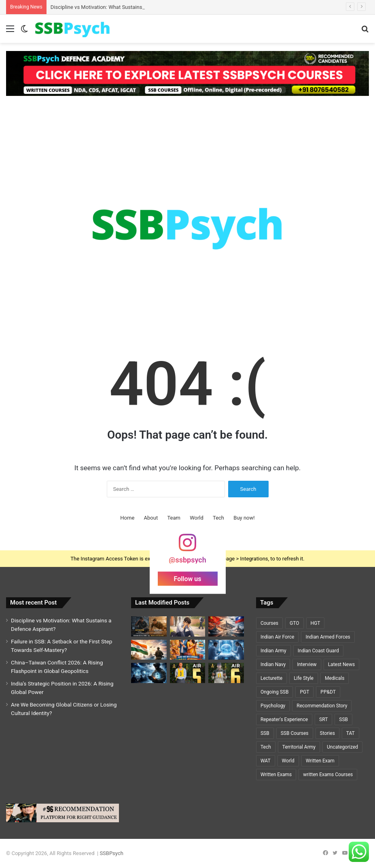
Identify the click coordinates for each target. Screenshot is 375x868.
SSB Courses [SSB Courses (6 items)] (295, 733)
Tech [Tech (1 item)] (266, 747)
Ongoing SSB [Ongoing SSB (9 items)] (274, 692)
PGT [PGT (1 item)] (304, 692)
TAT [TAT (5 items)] (351, 733)
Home (127, 518)
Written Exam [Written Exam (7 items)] (320, 761)
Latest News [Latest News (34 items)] (342, 664)
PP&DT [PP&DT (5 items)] (328, 692)
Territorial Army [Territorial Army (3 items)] (299, 747)
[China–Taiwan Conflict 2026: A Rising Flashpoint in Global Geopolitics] (226, 626)
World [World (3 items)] (288, 761)
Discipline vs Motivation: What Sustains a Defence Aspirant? (120, 7)
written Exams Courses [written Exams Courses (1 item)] (328, 775)
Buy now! (244, 518)
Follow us (188, 578)
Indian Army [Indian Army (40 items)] (273, 651)
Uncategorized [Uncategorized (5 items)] (342, 747)
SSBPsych (111, 853)
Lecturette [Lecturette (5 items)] (271, 678)
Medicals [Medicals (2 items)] (335, 678)
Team (174, 518)
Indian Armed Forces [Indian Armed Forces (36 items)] (328, 637)
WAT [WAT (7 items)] (266, 761)
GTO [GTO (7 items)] (294, 623)
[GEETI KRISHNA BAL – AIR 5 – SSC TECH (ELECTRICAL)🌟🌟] (188, 673)
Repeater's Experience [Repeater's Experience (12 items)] (284, 719)
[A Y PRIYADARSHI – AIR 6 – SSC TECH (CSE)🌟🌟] (226, 673)
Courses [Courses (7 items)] (269, 623)
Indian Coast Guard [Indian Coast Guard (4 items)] (318, 651)
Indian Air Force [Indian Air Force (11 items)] (277, 637)
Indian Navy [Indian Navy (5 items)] (273, 664)
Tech (218, 518)
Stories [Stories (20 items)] (327, 733)
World (197, 518)
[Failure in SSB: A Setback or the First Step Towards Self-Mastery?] (188, 626)
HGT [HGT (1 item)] (316, 623)
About (151, 518)
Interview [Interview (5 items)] (307, 664)
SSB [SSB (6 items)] (265, 733)
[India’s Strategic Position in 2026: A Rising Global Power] (149, 650)
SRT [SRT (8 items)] (323, 719)
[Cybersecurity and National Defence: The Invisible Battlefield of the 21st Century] (149, 673)
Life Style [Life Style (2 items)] (304, 678)
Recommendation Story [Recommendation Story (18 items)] (322, 706)
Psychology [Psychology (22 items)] (273, 706)
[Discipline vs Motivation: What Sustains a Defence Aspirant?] (149, 626)
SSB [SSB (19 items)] (343, 719)
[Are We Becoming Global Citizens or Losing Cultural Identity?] (188, 650)
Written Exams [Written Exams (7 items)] (276, 775)
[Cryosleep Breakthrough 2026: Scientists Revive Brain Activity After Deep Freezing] (226, 650)
